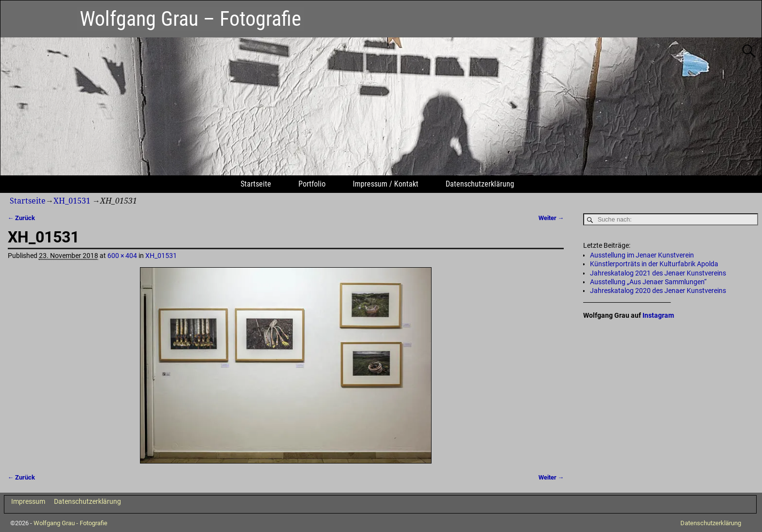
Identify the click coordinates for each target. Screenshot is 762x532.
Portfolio (312, 184)
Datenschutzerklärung (480, 184)
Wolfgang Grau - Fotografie (70, 523)
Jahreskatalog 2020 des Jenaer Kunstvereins (658, 291)
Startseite (256, 184)
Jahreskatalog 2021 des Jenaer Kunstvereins (658, 273)
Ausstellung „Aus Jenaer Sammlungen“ (648, 282)
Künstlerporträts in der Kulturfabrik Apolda (654, 264)
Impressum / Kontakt (386, 184)
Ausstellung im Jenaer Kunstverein (642, 255)
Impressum (28, 501)
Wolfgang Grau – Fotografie (190, 19)
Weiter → (551, 218)
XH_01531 (72, 201)
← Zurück (22, 218)
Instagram (658, 315)
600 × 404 (122, 256)
